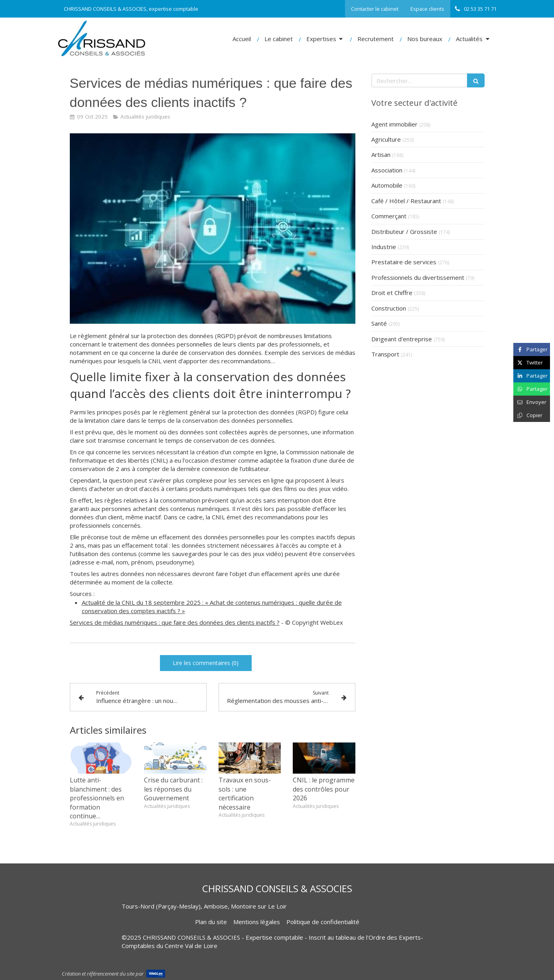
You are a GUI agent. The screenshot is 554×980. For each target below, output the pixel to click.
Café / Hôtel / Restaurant (406, 201)
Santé (379, 323)
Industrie (384, 247)
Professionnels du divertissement (418, 277)
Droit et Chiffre (392, 293)
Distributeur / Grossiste (404, 232)
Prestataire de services (404, 262)
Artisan (381, 154)
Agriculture (386, 139)
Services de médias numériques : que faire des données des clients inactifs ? (175, 622)
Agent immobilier (394, 124)
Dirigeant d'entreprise (402, 339)
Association (387, 170)
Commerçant (389, 216)
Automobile (387, 185)
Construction (389, 308)
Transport (385, 354)
